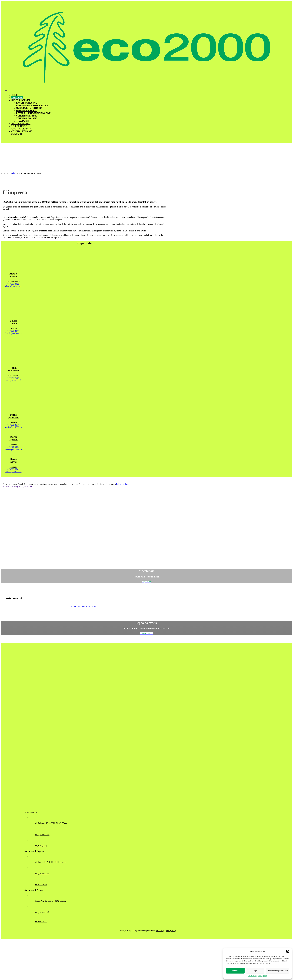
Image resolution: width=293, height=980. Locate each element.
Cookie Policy (252, 976)
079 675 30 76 (14, 331)
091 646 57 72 (41, 846)
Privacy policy (263, 976)
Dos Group (160, 931)
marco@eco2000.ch (14, 449)
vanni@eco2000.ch (14, 380)
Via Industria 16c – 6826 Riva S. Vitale (51, 823)
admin (14, 173)
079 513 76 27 (14, 378)
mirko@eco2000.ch (13, 427)
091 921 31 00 (41, 885)
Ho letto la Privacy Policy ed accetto (18, 486)
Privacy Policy (171, 931)
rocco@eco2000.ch (14, 472)
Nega (255, 971)
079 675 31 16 (14, 425)
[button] (288, 951)
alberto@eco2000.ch (13, 286)
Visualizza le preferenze (277, 971)
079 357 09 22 (14, 284)
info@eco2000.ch (42, 835)
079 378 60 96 (14, 447)
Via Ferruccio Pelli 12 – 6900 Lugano (50, 862)
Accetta (235, 971)
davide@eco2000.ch (13, 333)
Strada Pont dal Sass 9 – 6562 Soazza (50, 901)
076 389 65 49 (14, 469)
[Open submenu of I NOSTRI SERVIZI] (31, 101)
